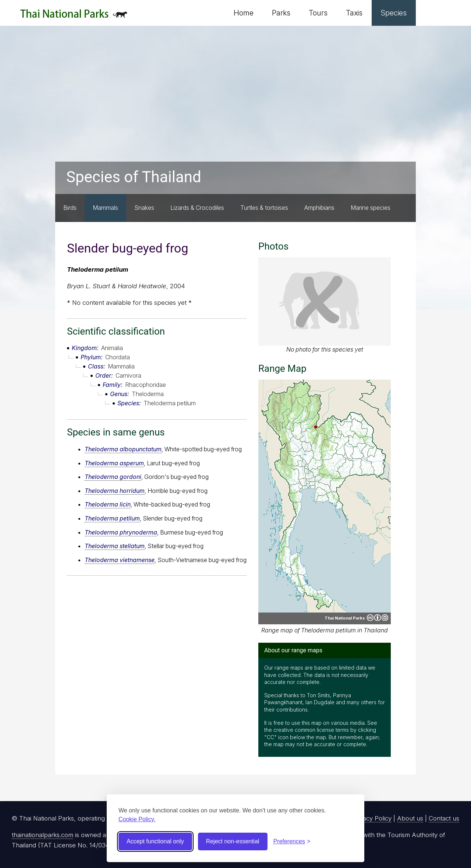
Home (244, 13)
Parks (281, 13)
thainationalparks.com (43, 835)
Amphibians (319, 208)
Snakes (144, 208)
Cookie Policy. (137, 819)
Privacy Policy (372, 818)
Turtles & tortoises (264, 208)
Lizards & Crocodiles (197, 208)
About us (410, 818)
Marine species (371, 208)
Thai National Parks (74, 16)
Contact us (444, 818)
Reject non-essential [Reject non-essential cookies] (233, 841)
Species (394, 13)
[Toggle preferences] (292, 841)
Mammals (105, 208)
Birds (70, 208)
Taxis (354, 13)
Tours (318, 13)
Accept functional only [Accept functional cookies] (155, 841)
